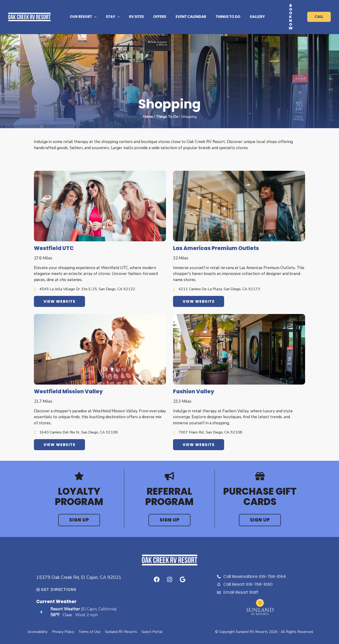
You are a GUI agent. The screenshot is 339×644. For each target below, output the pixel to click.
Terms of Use (90, 621)
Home (147, 105)
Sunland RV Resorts (122, 621)
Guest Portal (153, 621)
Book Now (288, 11)
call (319, 11)
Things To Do (167, 105)
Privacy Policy (63, 621)
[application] (103, 11)
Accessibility (37, 621)
